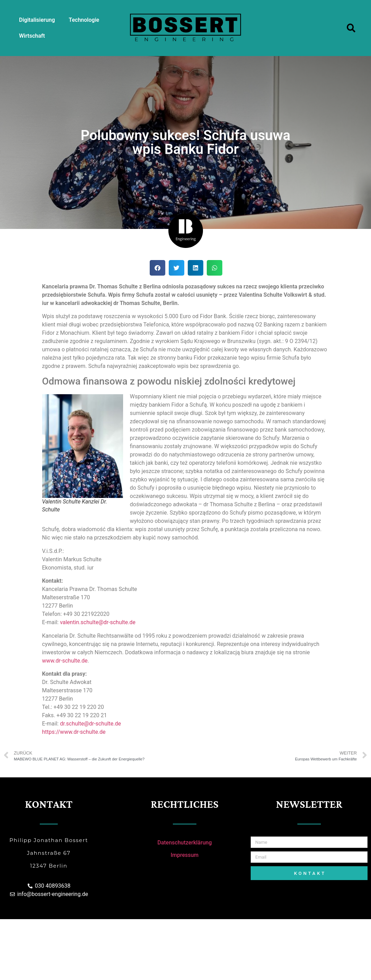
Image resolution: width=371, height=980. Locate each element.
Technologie (84, 20)
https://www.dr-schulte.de (74, 732)
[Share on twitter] (177, 268)
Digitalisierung (37, 20)
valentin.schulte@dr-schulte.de (98, 622)
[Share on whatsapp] (215, 268)
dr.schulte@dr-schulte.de (90, 724)
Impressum (184, 855)
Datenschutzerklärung (184, 843)
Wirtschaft (32, 36)
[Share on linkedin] (196, 268)
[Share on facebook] (157, 268)
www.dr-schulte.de (65, 661)
